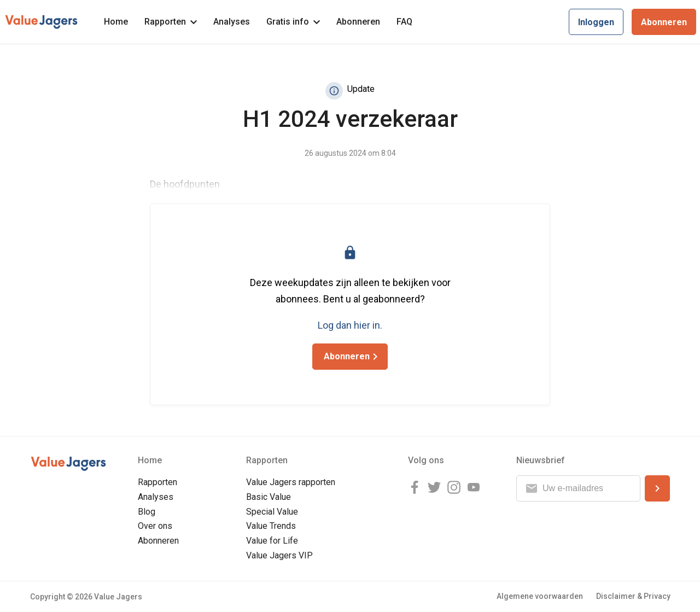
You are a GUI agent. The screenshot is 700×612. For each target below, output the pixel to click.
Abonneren (358, 22)
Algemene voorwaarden (540, 596)
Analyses (232, 22)
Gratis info (293, 22)
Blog (147, 512)
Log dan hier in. (350, 325)
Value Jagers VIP (279, 555)
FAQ (404, 22)
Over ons (155, 526)
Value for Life (272, 541)
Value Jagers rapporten (291, 482)
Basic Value (269, 497)
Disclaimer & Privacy (633, 596)
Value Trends (271, 526)
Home (116, 22)
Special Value (272, 512)
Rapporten (171, 22)
